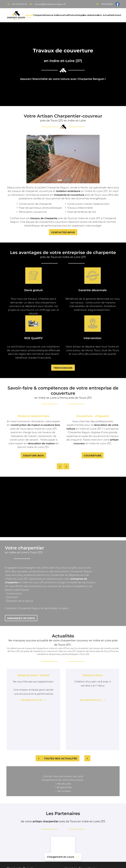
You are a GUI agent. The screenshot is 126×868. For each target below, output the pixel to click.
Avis (99, 15)
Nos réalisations (89, 15)
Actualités (107, 15)
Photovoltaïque (74, 15)
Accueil (28, 15)
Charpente (38, 15)
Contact (116, 15)
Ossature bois (50, 15)
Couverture (62, 15)
